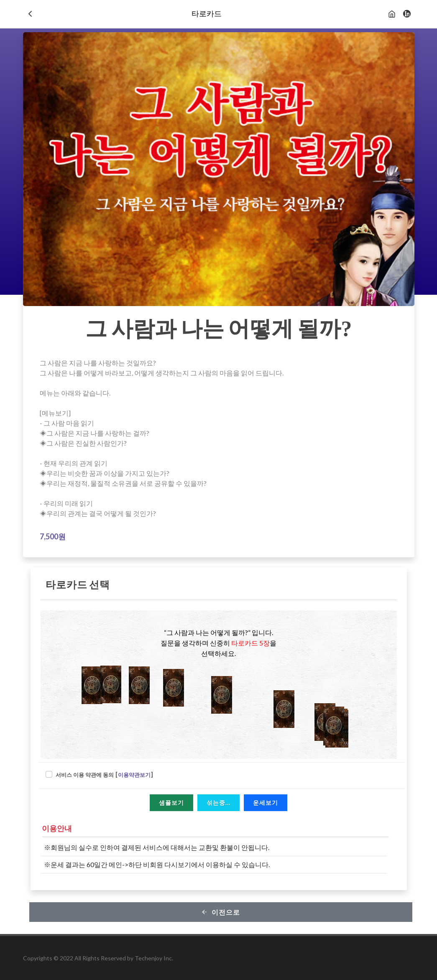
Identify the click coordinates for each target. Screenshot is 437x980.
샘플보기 (171, 803)
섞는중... (218, 803)
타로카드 (207, 14)
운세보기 (266, 803)
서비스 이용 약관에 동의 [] (105, 775)
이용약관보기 (134, 775)
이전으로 (221, 912)
